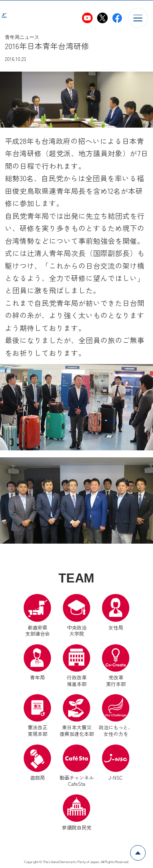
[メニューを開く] (138, 18)
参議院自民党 (77, 813)
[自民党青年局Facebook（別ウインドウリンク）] (117, 18)
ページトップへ (145, 850)
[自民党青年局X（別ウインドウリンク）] (102, 18)
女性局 (116, 612)
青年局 (37, 662)
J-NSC (116, 763)
